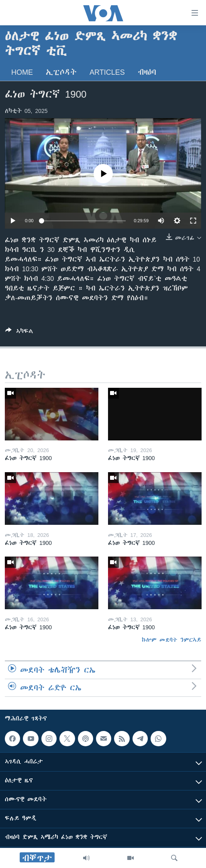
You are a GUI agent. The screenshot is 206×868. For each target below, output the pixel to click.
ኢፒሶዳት (61, 72)
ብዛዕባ (147, 72)
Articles (107, 72)
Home (22, 72)
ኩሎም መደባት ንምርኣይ (171, 640)
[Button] (19, 333)
